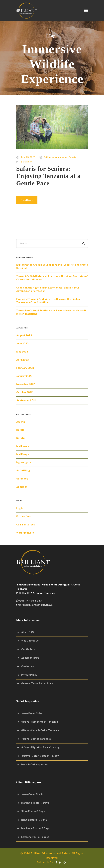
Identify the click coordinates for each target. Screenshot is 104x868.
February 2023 (25, 368)
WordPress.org (25, 533)
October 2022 (25, 392)
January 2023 (24, 376)
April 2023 (23, 360)
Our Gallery (28, 649)
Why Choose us (30, 641)
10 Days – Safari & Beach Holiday (40, 756)
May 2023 (22, 352)
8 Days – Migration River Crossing (41, 747)
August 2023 (24, 335)
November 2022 (26, 384)
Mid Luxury (23, 446)
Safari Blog (27, 162)
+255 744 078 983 (30, 601)
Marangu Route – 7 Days (35, 803)
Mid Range (23, 454)
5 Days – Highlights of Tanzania (40, 722)
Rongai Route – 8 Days (34, 820)
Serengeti (22, 479)
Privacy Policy (29, 675)
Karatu (20, 438)
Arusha (21, 422)
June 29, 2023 (28, 157)
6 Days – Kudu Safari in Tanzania (40, 730)
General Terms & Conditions (37, 683)
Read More (27, 200)
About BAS (28, 632)
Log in (20, 508)
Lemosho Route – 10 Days (35, 837)
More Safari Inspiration (35, 765)
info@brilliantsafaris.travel (36, 605)
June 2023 (22, 344)
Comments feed (26, 525)
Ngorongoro (24, 462)
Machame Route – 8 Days (35, 828)
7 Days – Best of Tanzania (36, 739)
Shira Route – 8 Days (33, 811)
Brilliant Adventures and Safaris (60, 157)
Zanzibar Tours (30, 658)
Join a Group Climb (32, 794)
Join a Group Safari (32, 713)
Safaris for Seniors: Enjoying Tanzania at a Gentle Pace (49, 176)
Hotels (20, 430)
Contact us (28, 666)
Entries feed (24, 516)
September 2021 (26, 400)
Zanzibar (22, 487)
